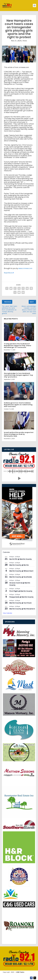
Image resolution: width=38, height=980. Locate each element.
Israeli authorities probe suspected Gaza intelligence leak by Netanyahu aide (19, 434)
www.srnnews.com (25, 268)
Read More (8, 273)
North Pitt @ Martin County (21, 559)
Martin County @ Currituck (21, 603)
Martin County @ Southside (21, 577)
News (25, 41)
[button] (19, 478)
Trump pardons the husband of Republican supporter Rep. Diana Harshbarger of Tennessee (18, 346)
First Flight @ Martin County (21, 591)
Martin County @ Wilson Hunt (21, 571)
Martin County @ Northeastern (22, 609)
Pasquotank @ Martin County (21, 597)
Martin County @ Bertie (19, 565)
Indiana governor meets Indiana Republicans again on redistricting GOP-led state (18, 405)
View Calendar (8, 613)
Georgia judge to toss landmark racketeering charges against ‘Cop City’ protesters (18, 375)
